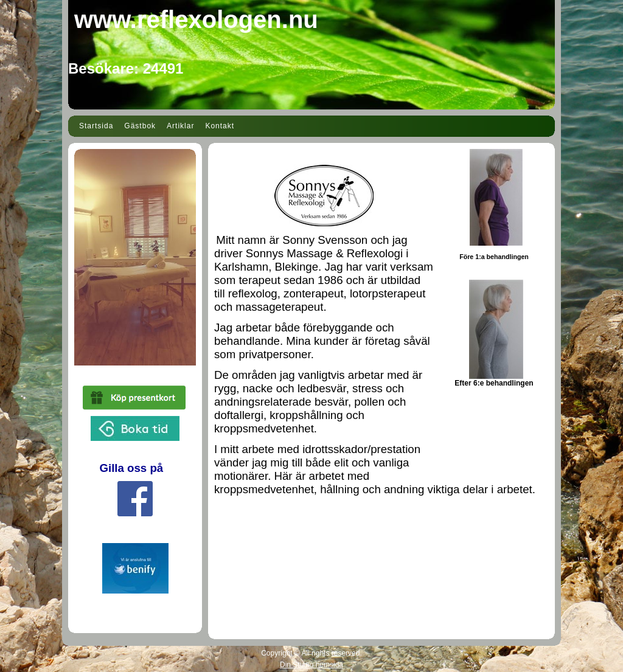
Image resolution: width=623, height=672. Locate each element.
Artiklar (180, 126)
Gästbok (140, 126)
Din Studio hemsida (311, 665)
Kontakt (220, 126)
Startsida (96, 126)
